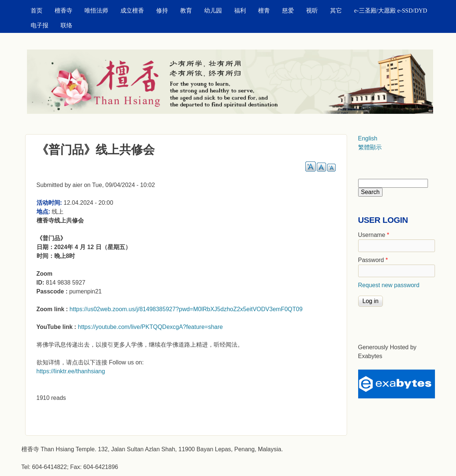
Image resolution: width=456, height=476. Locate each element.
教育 (186, 11)
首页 (37, 11)
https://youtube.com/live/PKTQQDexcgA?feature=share (150, 327)
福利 (240, 11)
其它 (336, 11)
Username (374, 235)
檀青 (264, 11)
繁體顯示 (370, 147)
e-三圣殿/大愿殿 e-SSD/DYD (391, 11)
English (368, 138)
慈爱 (288, 11)
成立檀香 (132, 11)
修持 (162, 11)
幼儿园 (213, 11)
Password (373, 260)
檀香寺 (64, 11)
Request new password (389, 285)
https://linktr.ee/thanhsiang (71, 371)
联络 (66, 25)
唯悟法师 (96, 11)
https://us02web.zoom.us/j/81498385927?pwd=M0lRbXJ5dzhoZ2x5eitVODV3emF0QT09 (186, 309)
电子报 (40, 25)
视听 (312, 11)
